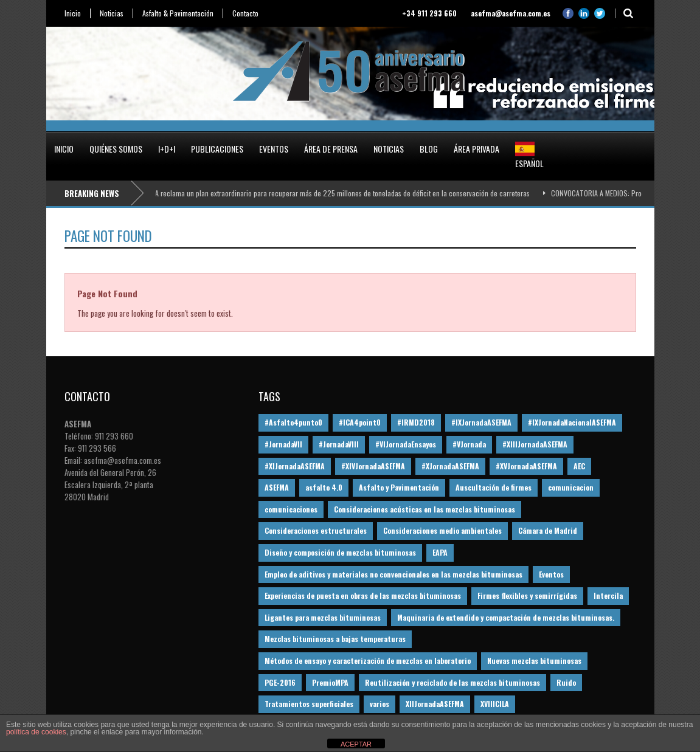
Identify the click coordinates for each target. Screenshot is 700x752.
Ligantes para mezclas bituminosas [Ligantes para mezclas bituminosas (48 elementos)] (323, 617)
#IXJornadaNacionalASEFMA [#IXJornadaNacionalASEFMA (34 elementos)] (572, 422)
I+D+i (167, 149)
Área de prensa (331, 149)
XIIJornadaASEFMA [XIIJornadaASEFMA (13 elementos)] (435, 704)
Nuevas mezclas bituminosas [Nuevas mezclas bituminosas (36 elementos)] (534, 661)
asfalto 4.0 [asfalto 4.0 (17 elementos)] (324, 487)
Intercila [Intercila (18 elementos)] (608, 595)
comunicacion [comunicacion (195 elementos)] (571, 487)
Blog (429, 149)
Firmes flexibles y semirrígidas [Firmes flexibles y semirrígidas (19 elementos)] (527, 595)
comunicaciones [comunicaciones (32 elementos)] (291, 509)
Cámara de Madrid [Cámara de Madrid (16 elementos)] (548, 530)
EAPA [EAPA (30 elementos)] (440, 552)
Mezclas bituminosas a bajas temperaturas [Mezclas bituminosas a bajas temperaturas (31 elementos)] (335, 639)
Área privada (476, 149)
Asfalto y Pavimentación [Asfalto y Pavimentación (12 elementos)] (399, 487)
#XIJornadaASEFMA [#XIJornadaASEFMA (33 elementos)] (295, 466)
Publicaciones (217, 149)
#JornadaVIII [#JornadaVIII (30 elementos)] (339, 444)
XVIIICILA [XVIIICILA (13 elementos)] (495, 704)
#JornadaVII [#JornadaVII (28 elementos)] (283, 444)
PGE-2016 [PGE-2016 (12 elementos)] (280, 682)
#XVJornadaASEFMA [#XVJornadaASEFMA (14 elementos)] (526, 466)
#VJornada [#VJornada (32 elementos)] (469, 444)
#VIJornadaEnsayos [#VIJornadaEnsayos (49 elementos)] (406, 444)
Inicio (73, 13)
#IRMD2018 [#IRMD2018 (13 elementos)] (416, 422)
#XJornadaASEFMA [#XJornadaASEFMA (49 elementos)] (450, 466)
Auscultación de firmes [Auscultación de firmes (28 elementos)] (494, 487)
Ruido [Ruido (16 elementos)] (566, 682)
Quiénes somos (116, 149)
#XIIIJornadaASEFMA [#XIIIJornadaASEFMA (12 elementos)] (535, 444)
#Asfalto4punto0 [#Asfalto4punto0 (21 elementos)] (293, 422)
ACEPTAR (356, 744)
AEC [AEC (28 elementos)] (579, 466)
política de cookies (36, 732)
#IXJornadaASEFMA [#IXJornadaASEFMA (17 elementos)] (481, 422)
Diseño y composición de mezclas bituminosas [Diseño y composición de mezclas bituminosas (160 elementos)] (340, 552)
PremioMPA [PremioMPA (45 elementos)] (330, 682)
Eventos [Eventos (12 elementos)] (551, 574)
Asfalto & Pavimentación (178, 13)
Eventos (274, 149)
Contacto (245, 13)
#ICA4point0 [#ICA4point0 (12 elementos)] (360, 422)
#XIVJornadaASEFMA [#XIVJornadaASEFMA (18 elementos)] (373, 466)
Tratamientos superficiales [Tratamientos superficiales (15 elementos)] (309, 704)
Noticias (112, 13)
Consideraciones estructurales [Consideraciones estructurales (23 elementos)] (316, 530)
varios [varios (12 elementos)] (379, 704)
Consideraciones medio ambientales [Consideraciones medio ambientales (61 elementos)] (442, 530)
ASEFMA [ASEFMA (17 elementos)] (277, 487)
